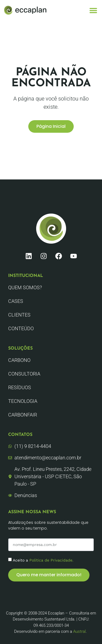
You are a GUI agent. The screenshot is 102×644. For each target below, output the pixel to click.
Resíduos (20, 387)
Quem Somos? (25, 287)
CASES (16, 301)
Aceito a (43, 560)
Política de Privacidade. (51, 560)
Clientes (19, 315)
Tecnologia (23, 401)
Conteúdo (21, 328)
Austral (79, 631)
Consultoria (24, 374)
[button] (93, 10)
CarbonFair (23, 415)
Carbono (19, 360)
